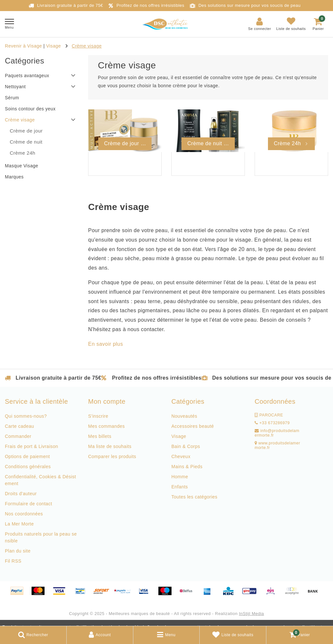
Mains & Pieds (187, 467)
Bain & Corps (186, 446)
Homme (180, 477)
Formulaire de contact (28, 504)
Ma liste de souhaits (110, 446)
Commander (18, 436)
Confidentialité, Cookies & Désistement (40, 480)
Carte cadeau (20, 426)
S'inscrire (98, 416)
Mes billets (100, 436)
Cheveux (181, 456)
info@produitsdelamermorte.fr (277, 433)
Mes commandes (107, 426)
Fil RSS (13, 561)
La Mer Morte (19, 524)
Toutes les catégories (194, 497)
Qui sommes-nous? (26, 416)
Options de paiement (27, 456)
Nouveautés (184, 416)
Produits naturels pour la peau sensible (41, 537)
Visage (53, 46)
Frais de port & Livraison (32, 446)
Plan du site (18, 551)
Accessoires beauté (193, 426)
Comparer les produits (112, 456)
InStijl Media (252, 614)
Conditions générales (28, 467)
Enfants (180, 487)
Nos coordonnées (24, 514)
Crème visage (87, 46)
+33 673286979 (272, 423)
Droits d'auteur (21, 494)
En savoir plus (106, 344)
